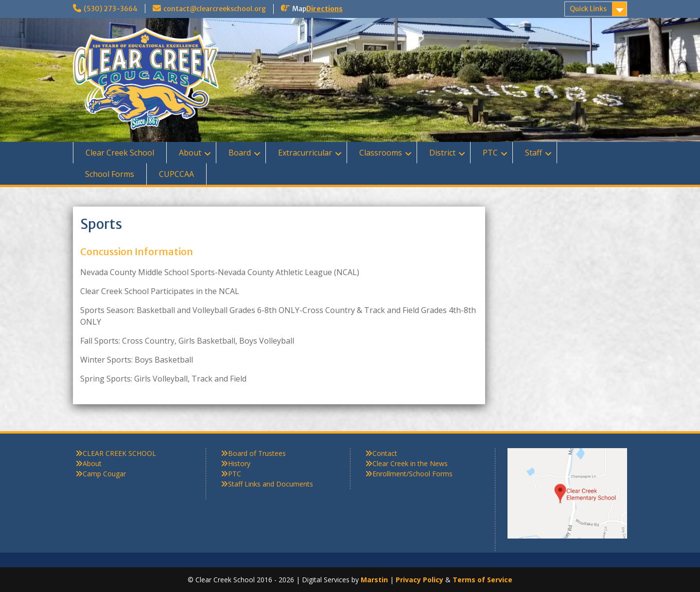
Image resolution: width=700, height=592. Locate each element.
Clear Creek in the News (410, 463)
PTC (490, 153)
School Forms (110, 174)
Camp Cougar (104, 474)
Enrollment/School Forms (412, 474)
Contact (385, 453)
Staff (534, 153)
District (442, 153)
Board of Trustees (257, 453)
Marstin (374, 580)
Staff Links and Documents (271, 484)
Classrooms (381, 153)
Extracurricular (305, 153)
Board (240, 153)
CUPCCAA (176, 174)
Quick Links (588, 9)
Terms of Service (482, 580)
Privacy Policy (420, 580)
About (190, 153)
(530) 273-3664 (111, 9)
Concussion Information (137, 252)
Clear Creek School (120, 153)
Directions (324, 9)
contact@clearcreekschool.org (215, 9)
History (239, 463)
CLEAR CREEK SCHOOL (119, 453)
